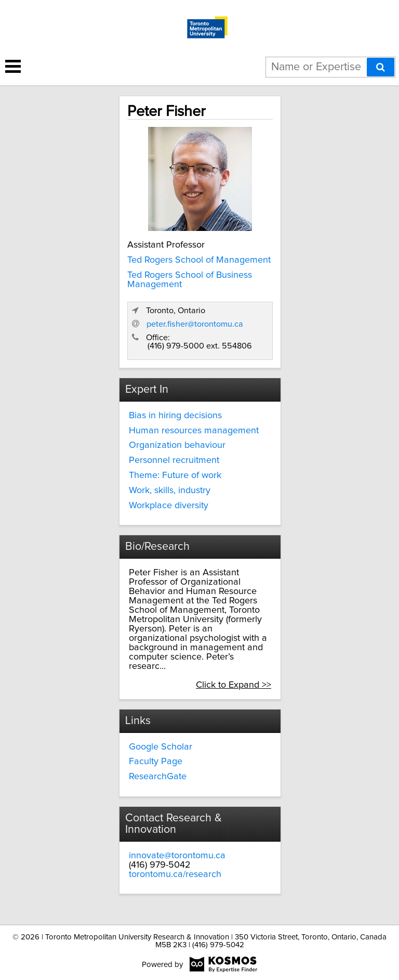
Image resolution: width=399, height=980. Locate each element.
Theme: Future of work (175, 475)
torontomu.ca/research (175, 874)
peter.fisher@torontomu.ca (195, 324)
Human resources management (194, 431)
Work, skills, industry (170, 491)
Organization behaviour (177, 445)
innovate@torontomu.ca (177, 856)
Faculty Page (156, 762)
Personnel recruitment (174, 460)
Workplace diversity (169, 506)
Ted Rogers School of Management (199, 260)
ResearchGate (158, 777)
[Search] (381, 67)
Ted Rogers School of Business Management (190, 280)
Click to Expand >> (234, 685)
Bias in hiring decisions (175, 416)
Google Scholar (161, 747)
